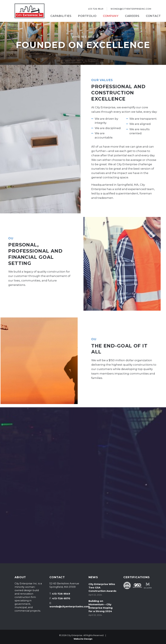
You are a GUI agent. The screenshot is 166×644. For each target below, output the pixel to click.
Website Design (83, 639)
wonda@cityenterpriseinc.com (70, 606)
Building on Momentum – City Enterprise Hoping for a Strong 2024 (101, 606)
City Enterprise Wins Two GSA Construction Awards (102, 587)
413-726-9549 (61, 594)
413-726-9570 (61, 598)
